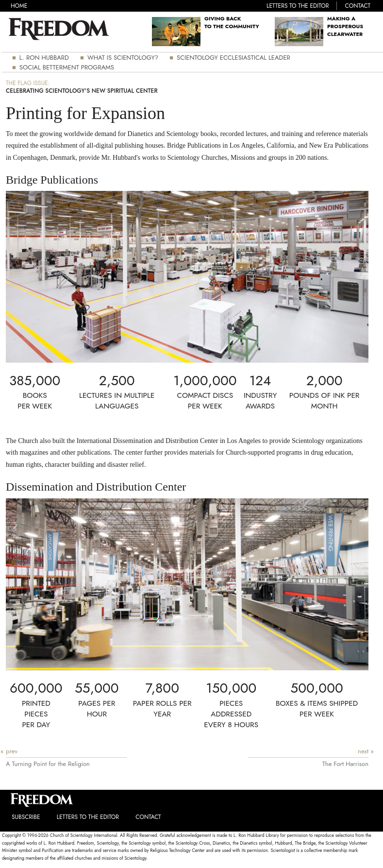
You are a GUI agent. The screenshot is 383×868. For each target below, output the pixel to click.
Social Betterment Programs (67, 67)
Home (19, 6)
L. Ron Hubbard (44, 58)
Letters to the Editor (298, 6)
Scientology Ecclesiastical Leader (233, 58)
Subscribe (26, 817)
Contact (358, 6)
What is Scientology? (123, 58)
